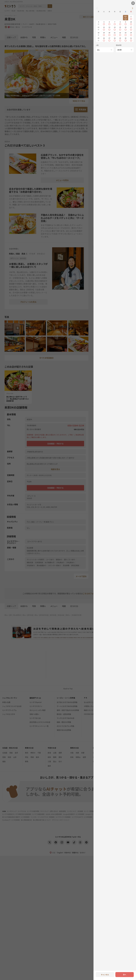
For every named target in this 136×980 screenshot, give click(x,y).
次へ (125, 975)
